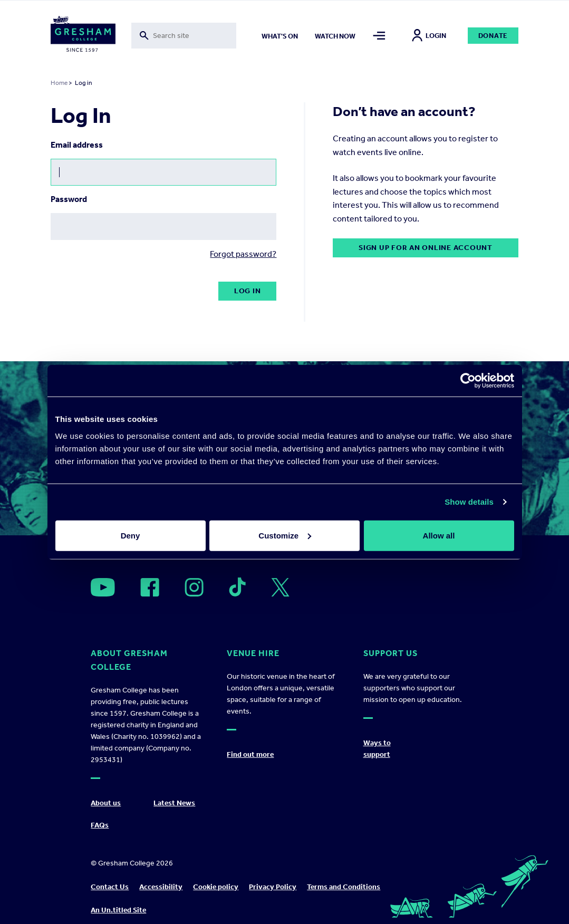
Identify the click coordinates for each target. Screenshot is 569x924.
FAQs (100, 825)
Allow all (439, 535)
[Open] (103, 587)
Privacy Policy (273, 887)
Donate (493, 36)
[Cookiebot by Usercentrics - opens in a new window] (468, 381)
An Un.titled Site (118, 910)
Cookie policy (216, 887)
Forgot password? (243, 254)
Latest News (174, 803)
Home (59, 83)
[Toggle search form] (184, 36)
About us (106, 803)
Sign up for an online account (426, 248)
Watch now (335, 36)
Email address (77, 145)
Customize (285, 535)
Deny (131, 535)
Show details (469, 502)
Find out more (250, 754)
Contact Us (110, 887)
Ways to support (377, 749)
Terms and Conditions (344, 887)
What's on (280, 36)
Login (429, 36)
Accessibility (161, 887)
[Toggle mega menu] (379, 36)
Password (69, 199)
